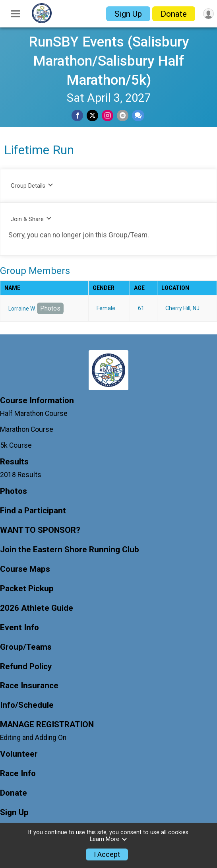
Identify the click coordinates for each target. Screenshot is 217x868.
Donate (174, 14)
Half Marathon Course (34, 414)
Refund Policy (26, 667)
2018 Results (21, 475)
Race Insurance (29, 686)
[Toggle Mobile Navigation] (15, 14)
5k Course (16, 445)
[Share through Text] (138, 116)
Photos (50, 308)
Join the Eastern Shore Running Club (70, 550)
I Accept (107, 854)
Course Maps (25, 569)
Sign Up (128, 14)
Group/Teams (26, 647)
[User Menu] (208, 14)
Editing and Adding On (33, 738)
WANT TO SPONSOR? (40, 530)
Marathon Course (27, 429)
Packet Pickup (27, 589)
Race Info (18, 774)
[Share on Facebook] (77, 116)
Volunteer (19, 754)
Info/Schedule (27, 705)
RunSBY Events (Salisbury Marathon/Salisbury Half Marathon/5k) (109, 61)
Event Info (19, 628)
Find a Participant (33, 511)
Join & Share (31, 219)
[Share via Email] (123, 116)
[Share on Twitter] (92, 116)
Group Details (32, 185)
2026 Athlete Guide (37, 608)
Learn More (108, 839)
